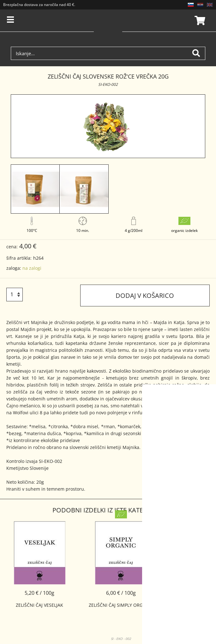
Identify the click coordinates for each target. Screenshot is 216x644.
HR (200, 5)
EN (210, 5)
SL (191, 5)
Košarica (199, 21)
